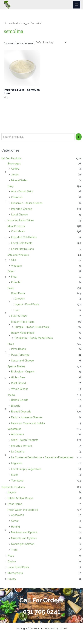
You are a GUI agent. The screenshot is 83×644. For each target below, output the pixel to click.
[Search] (79, 137)
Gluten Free (18, 377)
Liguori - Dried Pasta (27, 304)
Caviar (15, 521)
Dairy (11, 186)
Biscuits (16, 406)
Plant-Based (18, 383)
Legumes (17, 463)
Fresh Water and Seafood (23, 510)
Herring (15, 527)
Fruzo (11, 556)
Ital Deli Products (12, 158)
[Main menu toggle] (77, 5)
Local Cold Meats (22, 243)
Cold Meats (18, 231)
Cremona (17, 197)
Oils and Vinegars (18, 255)
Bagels (12, 492)
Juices (15, 174)
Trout (14, 550)
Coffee (15, 169)
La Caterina (18, 451)
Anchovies (18, 515)
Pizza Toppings (20, 355)
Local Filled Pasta (18, 567)
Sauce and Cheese (22, 361)
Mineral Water (19, 180)
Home (7, 23)
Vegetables (15, 429)
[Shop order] (51, 42)
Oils (14, 260)
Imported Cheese (22, 209)
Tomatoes (17, 481)
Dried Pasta (18, 293)
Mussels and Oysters (24, 538)
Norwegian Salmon (23, 544)
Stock (15, 475)
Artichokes (18, 434)
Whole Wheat (19, 389)
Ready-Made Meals (23, 333)
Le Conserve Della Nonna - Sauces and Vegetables (42, 457)
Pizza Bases (18, 349)
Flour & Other (19, 316)
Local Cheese (20, 214)
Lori (17, 310)
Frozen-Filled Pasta (23, 322)
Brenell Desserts (21, 411)
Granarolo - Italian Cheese (27, 203)
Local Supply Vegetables (26, 469)
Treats (11, 395)
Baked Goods (20, 400)
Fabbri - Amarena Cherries (27, 417)
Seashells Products (13, 487)
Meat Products (16, 226)
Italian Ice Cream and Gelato (28, 423)
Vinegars (16, 266)
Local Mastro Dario (23, 249)
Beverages (14, 163)
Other (11, 271)
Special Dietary (17, 366)
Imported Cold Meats (24, 237)
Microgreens (15, 573)
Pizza (11, 344)
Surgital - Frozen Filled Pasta (32, 327)
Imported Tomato (22, 446)
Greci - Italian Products (25, 440)
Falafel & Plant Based (20, 498)
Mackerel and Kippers (24, 532)
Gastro (12, 561)
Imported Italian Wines (21, 220)
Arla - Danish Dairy (22, 191)
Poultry (12, 579)
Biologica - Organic (23, 371)
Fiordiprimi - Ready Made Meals (34, 338)
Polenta (16, 282)
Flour (14, 277)
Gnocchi (20, 299)
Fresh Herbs (15, 504)
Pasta (11, 288)
